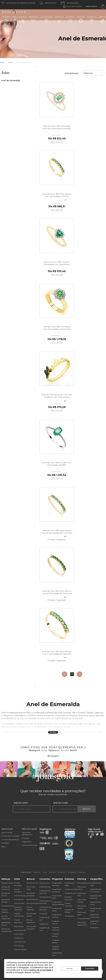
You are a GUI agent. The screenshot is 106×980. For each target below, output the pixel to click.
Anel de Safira (19, 903)
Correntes (33, 19)
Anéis (15, 19)
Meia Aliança (19, 926)
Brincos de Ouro (33, 883)
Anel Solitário (19, 934)
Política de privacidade (10, 836)
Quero (87, 809)
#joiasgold (34, 750)
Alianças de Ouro (8, 906)
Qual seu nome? (21, 803)
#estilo (74, 750)
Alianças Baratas (7, 883)
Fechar (70, 968)
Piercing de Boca (84, 919)
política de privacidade (40, 970)
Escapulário (94, 927)
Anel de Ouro (19, 938)
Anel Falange (19, 946)
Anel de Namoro (20, 896)
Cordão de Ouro (45, 887)
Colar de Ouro (44, 883)
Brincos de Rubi (33, 900)
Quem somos (7, 832)
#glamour (54, 750)
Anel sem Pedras (20, 950)
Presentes (92, 19)
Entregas (25, 838)
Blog (3, 847)
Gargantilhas (46, 19)
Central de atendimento (27, 834)
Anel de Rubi (19, 900)
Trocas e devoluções (29, 845)
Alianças (6, 19)
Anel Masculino (20, 942)
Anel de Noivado (20, 930)
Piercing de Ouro (84, 883)
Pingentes (59, 19)
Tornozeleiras (69, 916)
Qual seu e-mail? (61, 803)
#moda (65, 750)
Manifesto (5, 843)
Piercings (81, 19)
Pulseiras (70, 20)
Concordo (90, 968)
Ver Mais (53, 732)
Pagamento (27, 842)
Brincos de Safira (33, 903)
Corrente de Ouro (46, 897)
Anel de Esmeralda (24, 62)
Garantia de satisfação (10, 839)
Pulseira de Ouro (71, 893)
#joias (44, 750)
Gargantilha (44, 924)
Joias (11, 62)
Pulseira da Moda (71, 889)
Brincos (23, 19)
